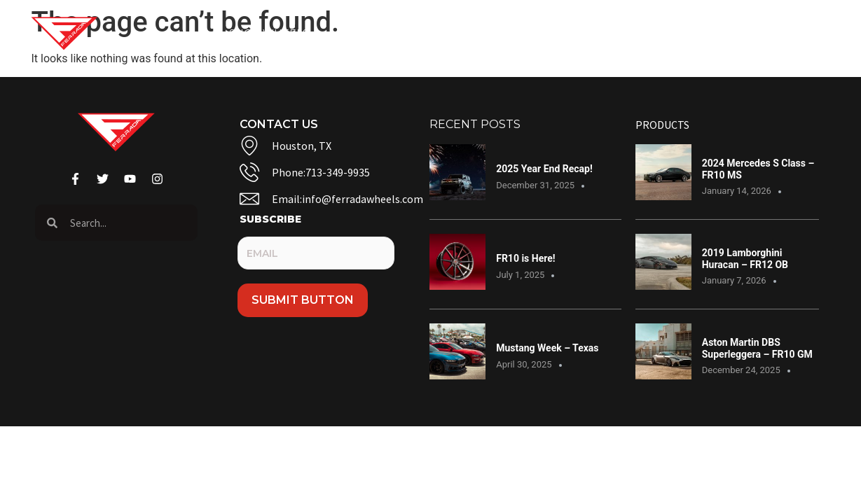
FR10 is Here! (525, 258)
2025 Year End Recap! (544, 169)
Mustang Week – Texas (547, 348)
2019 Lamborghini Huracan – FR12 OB (745, 259)
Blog (445, 34)
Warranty (598, 34)
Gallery (377, 34)
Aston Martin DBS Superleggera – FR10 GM (757, 348)
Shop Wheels (277, 34)
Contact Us (514, 34)
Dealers (682, 34)
